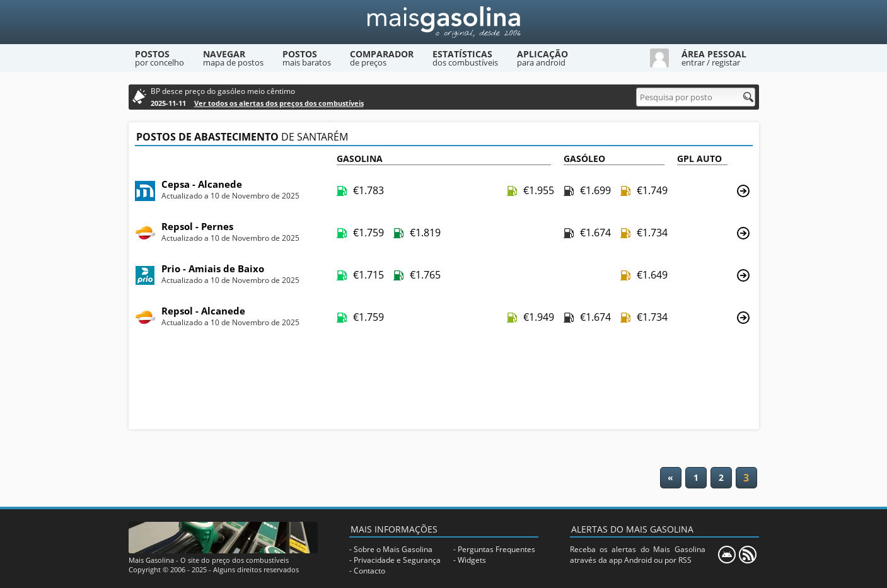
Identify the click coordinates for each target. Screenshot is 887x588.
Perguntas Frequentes (496, 549)
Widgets (472, 560)
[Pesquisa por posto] (696, 97)
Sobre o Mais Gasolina (393, 549)
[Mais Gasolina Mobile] (727, 555)
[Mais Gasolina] (444, 22)
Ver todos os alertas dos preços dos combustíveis (279, 103)
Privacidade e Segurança (397, 560)
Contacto (369, 571)
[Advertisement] (444, 383)
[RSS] (748, 555)
